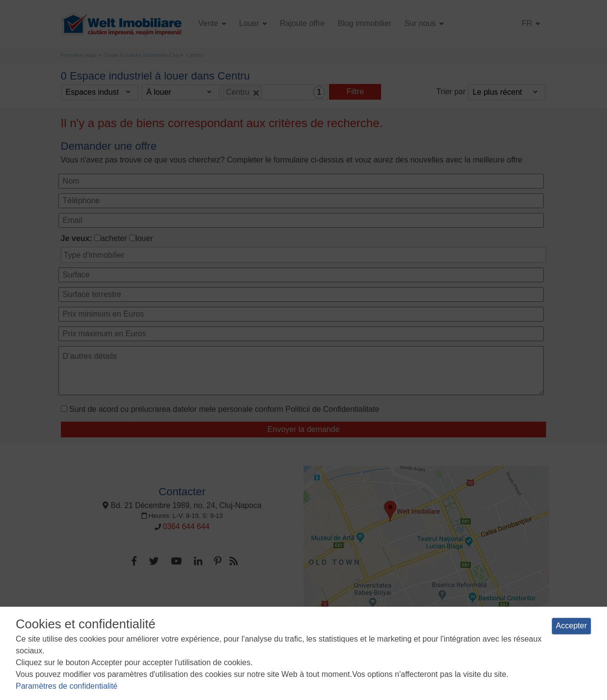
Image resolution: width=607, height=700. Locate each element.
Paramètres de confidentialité (67, 686)
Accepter (571, 626)
